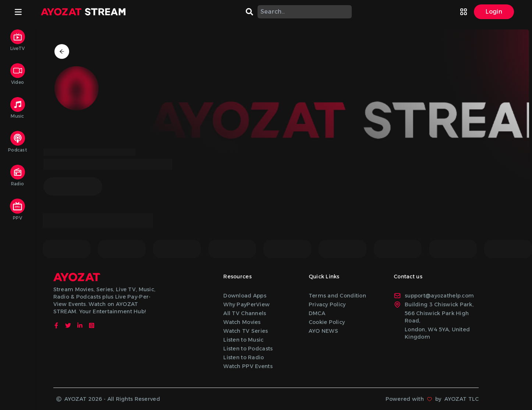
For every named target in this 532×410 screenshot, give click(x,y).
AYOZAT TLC (462, 399)
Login (494, 12)
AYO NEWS (323, 331)
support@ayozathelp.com (434, 296)
